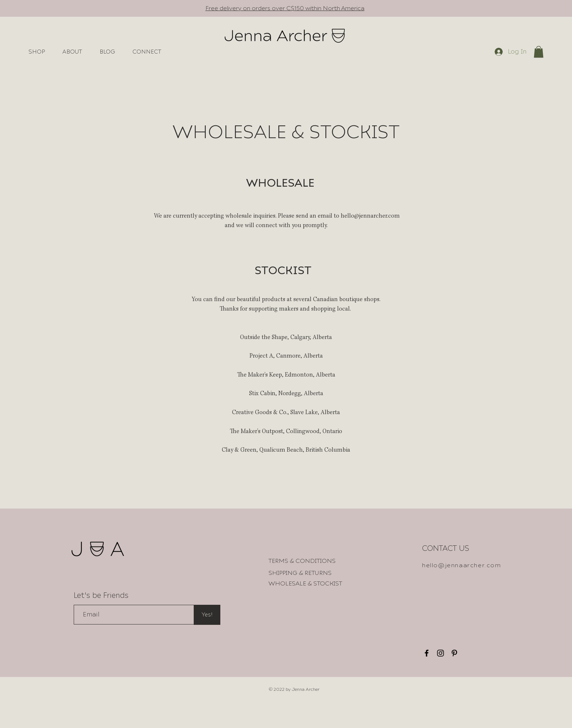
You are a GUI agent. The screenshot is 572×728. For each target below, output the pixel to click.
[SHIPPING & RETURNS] (300, 573)
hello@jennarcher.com (370, 216)
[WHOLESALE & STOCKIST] (305, 584)
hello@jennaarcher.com (462, 565)
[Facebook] (427, 653)
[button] (539, 52)
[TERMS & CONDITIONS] (302, 561)
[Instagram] (440, 653)
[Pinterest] (454, 653)
